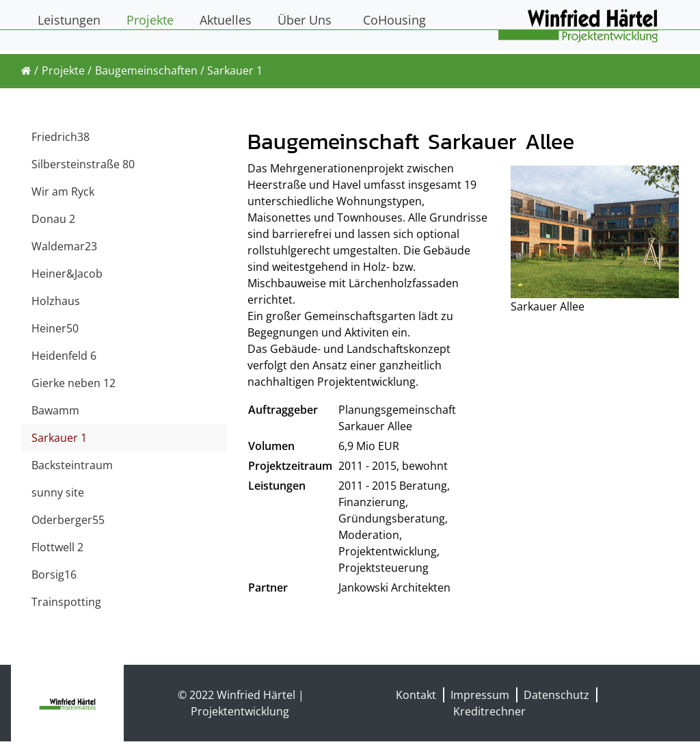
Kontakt (416, 695)
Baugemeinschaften (146, 70)
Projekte (63, 70)
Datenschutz (556, 695)
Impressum (480, 695)
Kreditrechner (489, 711)
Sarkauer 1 (235, 70)
